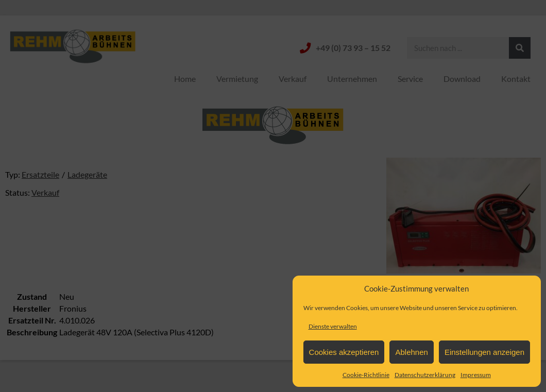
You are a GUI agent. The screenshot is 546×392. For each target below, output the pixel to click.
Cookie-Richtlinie (366, 375)
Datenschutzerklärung (425, 375)
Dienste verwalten (333, 326)
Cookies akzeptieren (344, 352)
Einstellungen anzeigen (484, 352)
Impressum (476, 375)
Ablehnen (411, 352)
